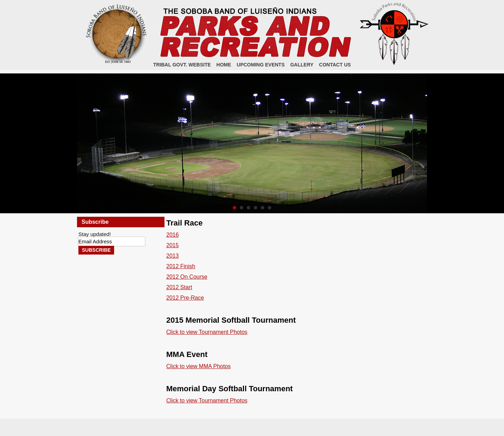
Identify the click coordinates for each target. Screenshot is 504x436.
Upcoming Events (261, 65)
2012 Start (179, 287)
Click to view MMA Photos (198, 366)
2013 (173, 256)
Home (224, 65)
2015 (173, 245)
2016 (173, 235)
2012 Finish (181, 266)
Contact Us (335, 65)
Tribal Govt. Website (182, 65)
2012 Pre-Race (185, 298)
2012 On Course (187, 277)
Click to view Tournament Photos (207, 332)
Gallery (302, 65)
